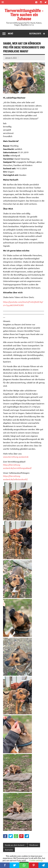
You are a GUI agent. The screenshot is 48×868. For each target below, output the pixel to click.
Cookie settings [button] (36, 860)
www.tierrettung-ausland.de (16, 457)
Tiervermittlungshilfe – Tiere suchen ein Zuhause (24, 15)
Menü (10, 34)
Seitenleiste (35, 34)
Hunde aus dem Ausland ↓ (15, 845)
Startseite (9, 850)
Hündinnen (34, 845)
